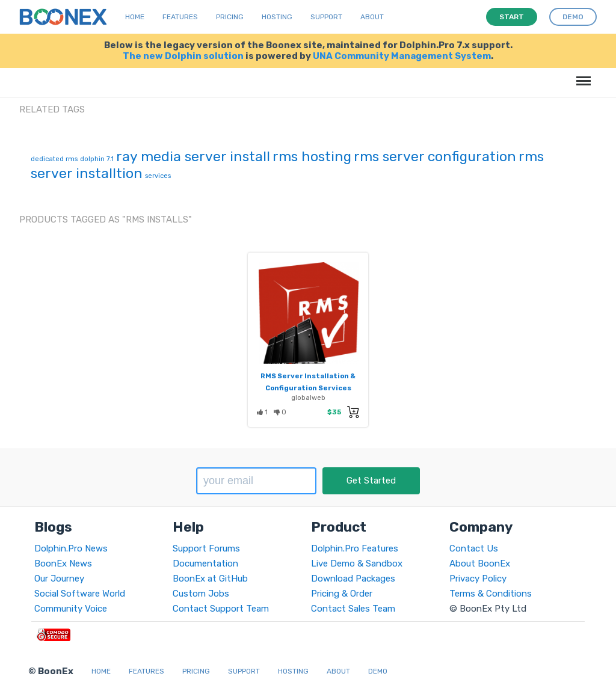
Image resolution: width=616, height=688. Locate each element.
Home (135, 17)
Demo (378, 671)
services (158, 176)
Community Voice (71, 609)
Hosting (277, 17)
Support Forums (206, 548)
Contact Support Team (221, 609)
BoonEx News (63, 564)
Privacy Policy (478, 579)
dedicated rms (54, 159)
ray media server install (193, 156)
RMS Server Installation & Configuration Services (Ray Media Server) (308, 388)
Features (180, 17)
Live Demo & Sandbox (357, 564)
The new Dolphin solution (183, 56)
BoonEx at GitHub (210, 579)
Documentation (205, 564)
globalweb (308, 398)
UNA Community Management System (402, 56)
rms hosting (312, 156)
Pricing (230, 17)
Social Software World (80, 594)
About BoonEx (480, 564)
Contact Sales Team (353, 609)
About (372, 17)
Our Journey (59, 579)
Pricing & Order (342, 594)
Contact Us (474, 548)
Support (326, 17)
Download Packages (353, 579)
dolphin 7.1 (97, 159)
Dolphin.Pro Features (355, 548)
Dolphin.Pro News (71, 548)
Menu (581, 75)
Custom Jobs (201, 594)
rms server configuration (435, 156)
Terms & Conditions (491, 594)
